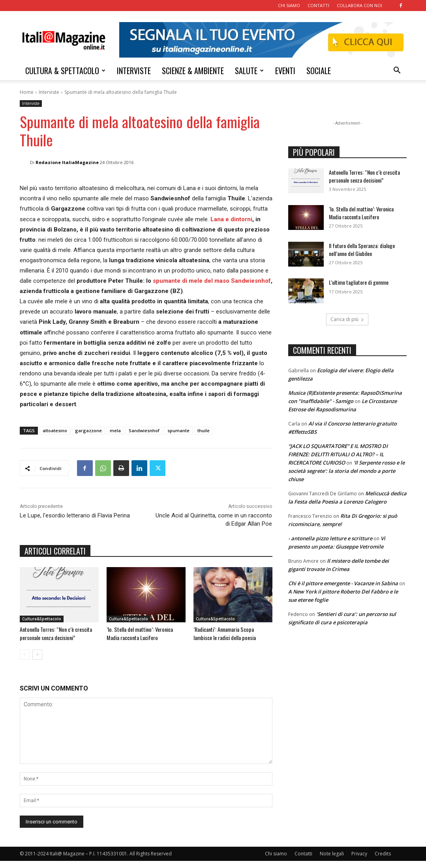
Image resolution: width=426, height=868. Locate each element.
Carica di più (347, 319)
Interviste (49, 92)
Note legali (332, 861)
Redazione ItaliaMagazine (67, 162)
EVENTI (285, 71)
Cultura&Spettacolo (42, 619)
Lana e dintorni (231, 219)
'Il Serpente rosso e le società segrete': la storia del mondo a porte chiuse (346, 471)
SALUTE (249, 71)
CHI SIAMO (289, 5)
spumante (178, 430)
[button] (397, 71)
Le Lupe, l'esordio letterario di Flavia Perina (75, 515)
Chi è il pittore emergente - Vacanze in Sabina (343, 583)
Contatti (303, 861)
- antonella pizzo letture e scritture (330, 538)
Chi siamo (276, 861)
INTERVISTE (134, 71)
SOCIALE (319, 71)
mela (115, 430)
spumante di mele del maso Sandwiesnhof (212, 281)
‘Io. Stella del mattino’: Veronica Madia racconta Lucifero (145, 633)
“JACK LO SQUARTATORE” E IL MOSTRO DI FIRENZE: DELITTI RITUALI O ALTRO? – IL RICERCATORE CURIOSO (338, 454)
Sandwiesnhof (144, 430)
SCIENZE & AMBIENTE (193, 71)
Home (27, 92)
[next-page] (37, 662)
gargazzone (88, 430)
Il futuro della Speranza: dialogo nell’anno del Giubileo (362, 249)
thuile (204, 430)
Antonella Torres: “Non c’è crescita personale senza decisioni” (51, 637)
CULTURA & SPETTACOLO (65, 71)
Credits (383, 861)
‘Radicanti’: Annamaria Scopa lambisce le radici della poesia (230, 633)
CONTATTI (318, 5)
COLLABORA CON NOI (359, 5)
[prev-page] (25, 662)
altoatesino (55, 430)
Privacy (359, 861)
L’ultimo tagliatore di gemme (359, 282)
